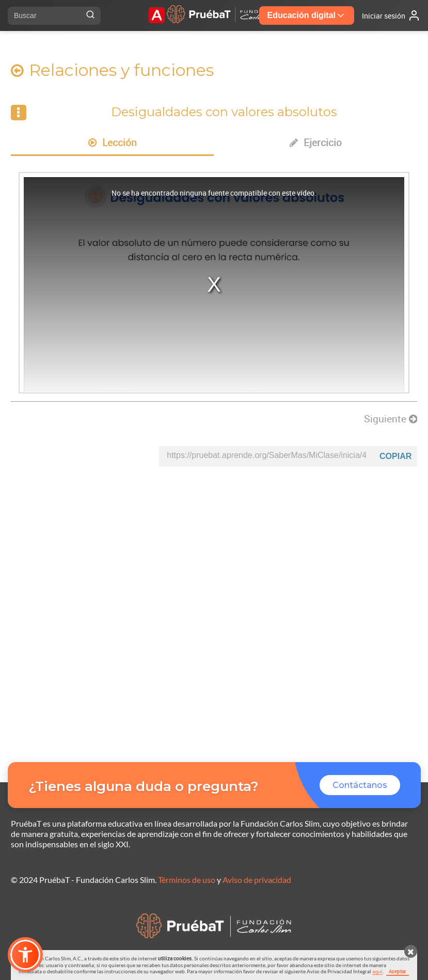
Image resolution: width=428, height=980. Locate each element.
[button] (25, 955)
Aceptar (398, 971)
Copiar (395, 456)
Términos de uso (187, 880)
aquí (377, 971)
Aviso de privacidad (257, 880)
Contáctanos (360, 785)
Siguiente (391, 419)
